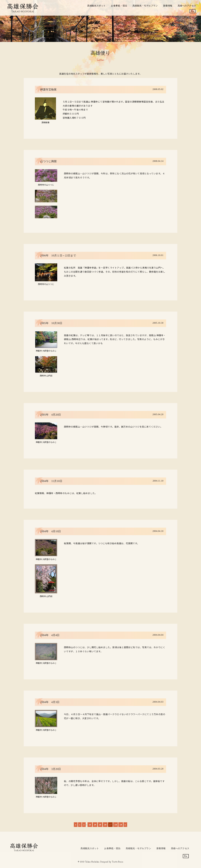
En (192, 11)
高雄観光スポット (96, 6)
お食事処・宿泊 (119, 6)
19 (121, 825)
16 (105, 825)
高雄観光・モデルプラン (145, 6)
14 (95, 825)
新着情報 (168, 6)
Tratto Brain (118, 862)
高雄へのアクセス (187, 6)
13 (90, 825)
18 (116, 825)
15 (100, 825)
